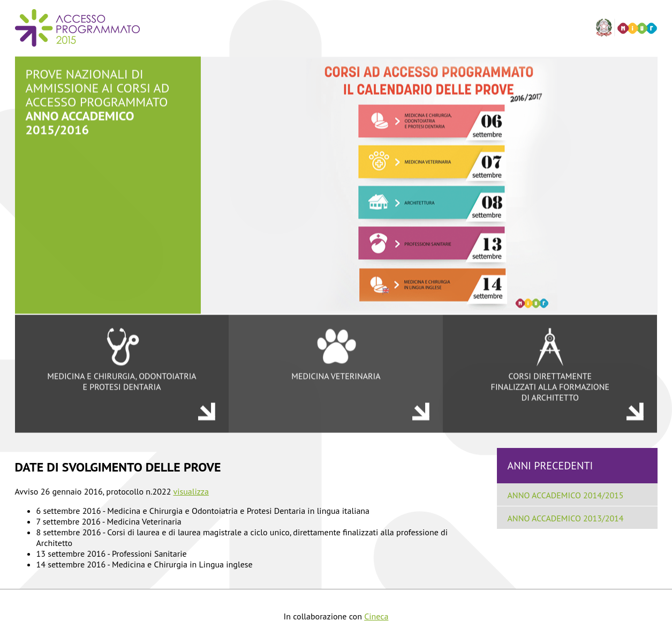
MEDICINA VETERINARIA (336, 354)
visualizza (191, 491)
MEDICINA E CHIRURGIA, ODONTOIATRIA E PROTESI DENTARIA (122, 360)
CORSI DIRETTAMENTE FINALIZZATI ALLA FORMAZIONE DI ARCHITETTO (550, 365)
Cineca (376, 616)
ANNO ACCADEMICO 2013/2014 (566, 518)
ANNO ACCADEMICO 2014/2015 (566, 495)
